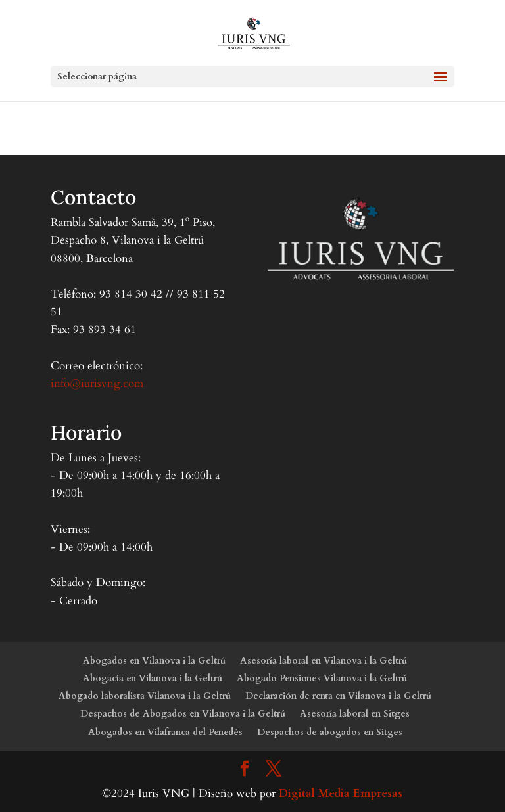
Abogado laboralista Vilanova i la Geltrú (145, 696)
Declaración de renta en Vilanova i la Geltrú (338, 696)
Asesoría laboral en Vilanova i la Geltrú (324, 661)
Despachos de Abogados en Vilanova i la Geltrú (183, 714)
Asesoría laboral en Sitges (355, 714)
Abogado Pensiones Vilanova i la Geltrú (322, 678)
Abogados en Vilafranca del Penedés (165, 732)
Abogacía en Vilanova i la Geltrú (153, 678)
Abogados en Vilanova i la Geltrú (154, 661)
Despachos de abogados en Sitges (330, 732)
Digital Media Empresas (341, 793)
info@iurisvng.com (97, 383)
